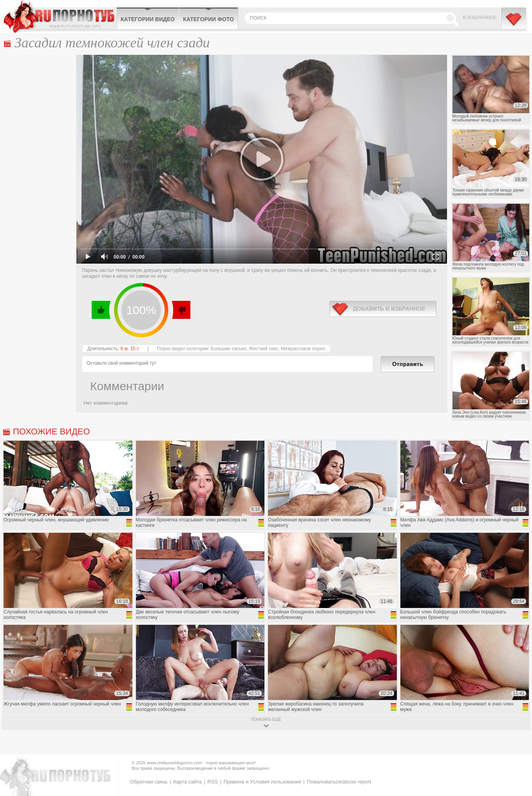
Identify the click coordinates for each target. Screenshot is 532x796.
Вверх (517, 747)
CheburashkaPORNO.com (60, 16)
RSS (213, 782)
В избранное (480, 18)
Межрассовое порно (303, 349)
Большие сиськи (229, 349)
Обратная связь (149, 782)
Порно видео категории (183, 349)
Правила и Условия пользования (262, 782)
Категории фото (208, 19)
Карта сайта (187, 782)
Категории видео (148, 19)
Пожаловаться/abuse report (339, 782)
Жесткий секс (263, 349)
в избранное (383, 309)
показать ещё (266, 719)
